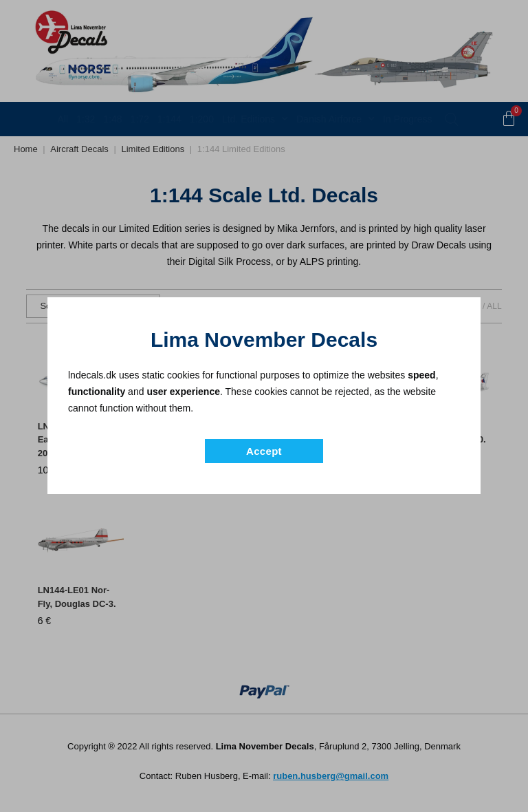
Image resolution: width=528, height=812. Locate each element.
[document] (264, 406)
